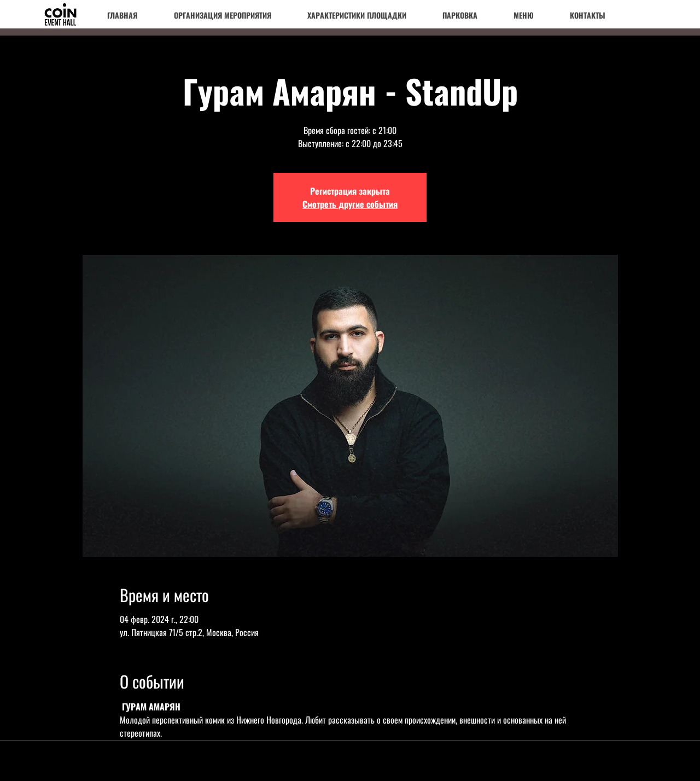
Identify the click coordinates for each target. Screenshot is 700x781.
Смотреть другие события (350, 204)
